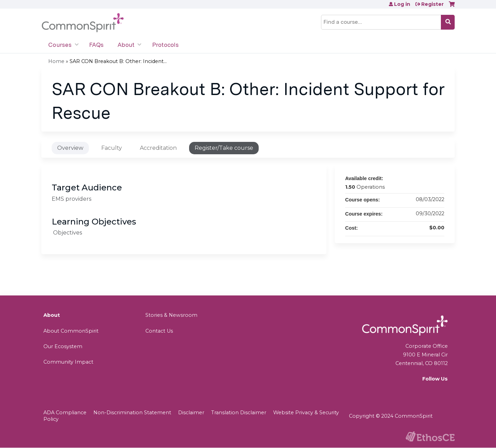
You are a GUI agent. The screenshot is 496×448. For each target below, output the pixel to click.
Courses (60, 45)
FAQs (96, 45)
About (126, 45)
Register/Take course (224, 148)
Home (56, 61)
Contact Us (159, 331)
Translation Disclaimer (239, 413)
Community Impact (68, 362)
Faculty (112, 148)
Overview (70, 148)
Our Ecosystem (63, 346)
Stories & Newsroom (171, 315)
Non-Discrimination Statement (132, 413)
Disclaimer (191, 413)
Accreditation (158, 148)
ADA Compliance (65, 413)
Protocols (166, 45)
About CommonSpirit (71, 331)
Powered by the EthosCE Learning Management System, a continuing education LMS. (430, 436)
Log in (402, 4)
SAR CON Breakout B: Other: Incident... (118, 61)
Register (432, 4)
